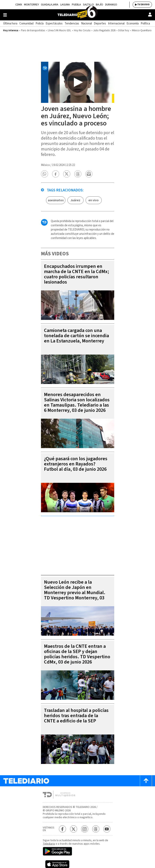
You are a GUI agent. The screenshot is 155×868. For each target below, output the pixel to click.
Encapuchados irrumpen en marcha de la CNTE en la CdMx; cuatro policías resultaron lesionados (76, 274)
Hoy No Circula (82, 30)
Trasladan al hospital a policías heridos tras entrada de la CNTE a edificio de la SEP (76, 716)
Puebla (76, 5)
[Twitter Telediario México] (74, 829)
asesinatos (56, 200)
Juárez (75, 200)
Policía (40, 23)
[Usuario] (150, 15)
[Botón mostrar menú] (5, 15)
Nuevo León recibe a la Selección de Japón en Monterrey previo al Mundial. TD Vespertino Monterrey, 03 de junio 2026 (75, 593)
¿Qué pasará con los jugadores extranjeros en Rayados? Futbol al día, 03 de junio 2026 (76, 464)
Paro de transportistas (33, 30)
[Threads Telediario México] (96, 829)
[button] (44, 174)
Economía (133, 23)
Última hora (10, 23)
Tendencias (72, 23)
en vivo (94, 200)
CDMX (19, 5)
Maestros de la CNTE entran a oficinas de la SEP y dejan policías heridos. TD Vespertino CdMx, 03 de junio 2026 (77, 654)
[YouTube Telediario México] (107, 829)
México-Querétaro (142, 30)
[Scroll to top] (146, 781)
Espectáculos (54, 23)
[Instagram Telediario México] (85, 829)
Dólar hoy (124, 30)
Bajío (99, 5)
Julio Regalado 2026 (104, 30)
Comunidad (26, 23)
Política (145, 23)
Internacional (116, 23)
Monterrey (31, 5)
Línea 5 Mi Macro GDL (59, 30)
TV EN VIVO (143, 5)
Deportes (100, 23)
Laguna (65, 5)
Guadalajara (50, 5)
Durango (111, 5)
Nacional (86, 23)
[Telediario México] (77, 15)
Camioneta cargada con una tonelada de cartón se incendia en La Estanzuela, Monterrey (76, 336)
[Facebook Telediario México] (62, 829)
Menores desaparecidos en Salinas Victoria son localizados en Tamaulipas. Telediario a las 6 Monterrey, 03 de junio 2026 (77, 402)
